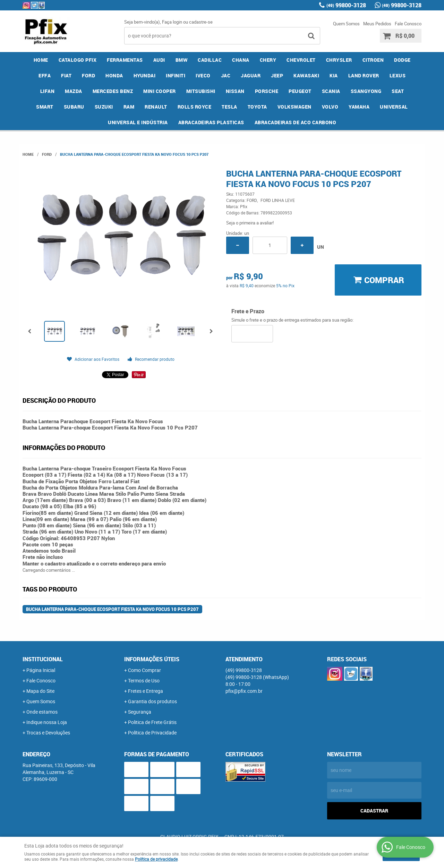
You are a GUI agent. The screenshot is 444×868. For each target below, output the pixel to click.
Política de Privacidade (152, 733)
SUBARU (74, 107)
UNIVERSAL (394, 107)
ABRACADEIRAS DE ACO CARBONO (296, 122)
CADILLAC (210, 60)
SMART (45, 107)
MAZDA (74, 91)
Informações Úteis (152, 659)
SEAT (398, 91)
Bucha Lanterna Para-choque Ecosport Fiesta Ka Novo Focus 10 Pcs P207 (112, 609)
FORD (88, 75)
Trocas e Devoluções (48, 733)
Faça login (172, 22)
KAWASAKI (306, 75)
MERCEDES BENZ (113, 91)
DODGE (402, 60)
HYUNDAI (145, 75)
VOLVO (330, 107)
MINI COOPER (160, 91)
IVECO (203, 75)
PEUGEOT (300, 91)
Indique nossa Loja (47, 722)
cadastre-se (201, 22)
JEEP (277, 75)
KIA (334, 75)
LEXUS (398, 75)
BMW (182, 60)
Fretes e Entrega (146, 691)
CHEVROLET (301, 60)
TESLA (229, 107)
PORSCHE (267, 91)
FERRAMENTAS (125, 60)
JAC (226, 75)
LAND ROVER (364, 75)
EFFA (45, 75)
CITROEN (373, 60)
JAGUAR (251, 75)
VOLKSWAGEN (294, 107)
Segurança (140, 712)
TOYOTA (257, 107)
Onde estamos (42, 712)
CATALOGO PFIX (78, 60)
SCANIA (331, 91)
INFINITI (176, 75)
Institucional (43, 659)
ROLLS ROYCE (195, 107)
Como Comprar (144, 670)
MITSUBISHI (201, 91)
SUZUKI (104, 107)
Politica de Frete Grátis (152, 722)
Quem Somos (346, 24)
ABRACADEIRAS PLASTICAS (211, 122)
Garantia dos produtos (152, 701)
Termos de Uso (144, 680)
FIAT (66, 75)
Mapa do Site (40, 691)
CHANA (241, 60)
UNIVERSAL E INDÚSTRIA (138, 122)
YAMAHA (359, 107)
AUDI (159, 60)
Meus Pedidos (377, 24)
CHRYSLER (339, 60)
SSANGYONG (366, 91)
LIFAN (48, 91)
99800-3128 (346, 5)
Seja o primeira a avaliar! (250, 223)
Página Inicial (41, 670)
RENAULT (156, 107)
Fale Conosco (408, 24)
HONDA (114, 75)
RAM (129, 107)
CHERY (268, 60)
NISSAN (235, 91)
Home (41, 60)
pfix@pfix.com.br (244, 691)
